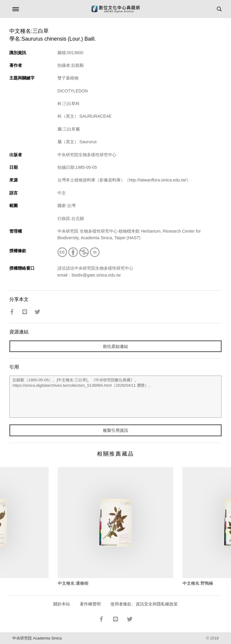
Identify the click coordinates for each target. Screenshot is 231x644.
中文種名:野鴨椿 (198, 583)
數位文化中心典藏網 (115, 9)
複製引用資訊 (115, 430)
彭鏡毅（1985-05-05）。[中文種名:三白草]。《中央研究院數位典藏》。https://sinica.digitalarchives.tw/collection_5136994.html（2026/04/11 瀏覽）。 (116, 397)
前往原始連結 (115, 346)
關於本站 (62, 604)
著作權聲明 (90, 604)
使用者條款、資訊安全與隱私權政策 (144, 604)
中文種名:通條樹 (73, 583)
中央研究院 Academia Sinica (37, 638)
